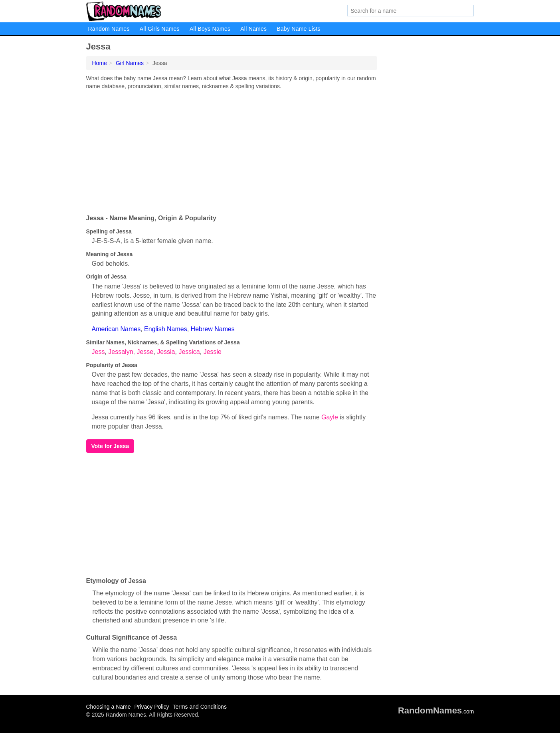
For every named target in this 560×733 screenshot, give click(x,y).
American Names (116, 329)
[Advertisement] (232, 150)
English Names (166, 329)
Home (100, 63)
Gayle (330, 417)
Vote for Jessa (110, 446)
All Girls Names (160, 29)
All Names (253, 29)
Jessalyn (121, 352)
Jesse (145, 352)
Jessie (213, 352)
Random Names (109, 29)
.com (436, 711)
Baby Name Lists (299, 29)
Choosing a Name (109, 707)
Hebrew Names (213, 329)
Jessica (189, 352)
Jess (98, 352)
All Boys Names (210, 29)
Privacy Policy (151, 707)
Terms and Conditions (199, 707)
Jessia (166, 352)
